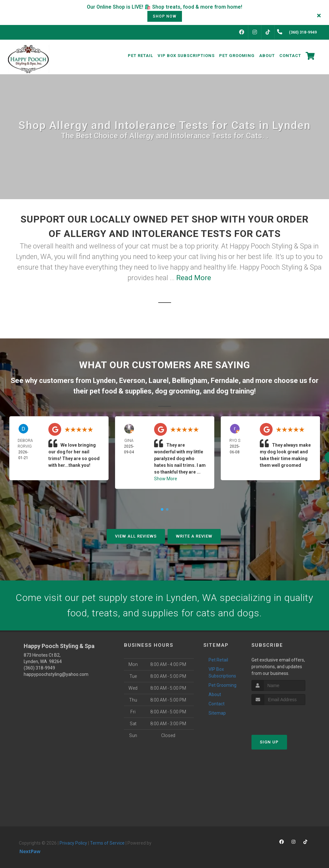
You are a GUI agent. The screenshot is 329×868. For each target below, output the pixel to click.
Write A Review (194, 536)
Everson (132, 381)
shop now (165, 16)
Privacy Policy (73, 843)
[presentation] (286, 717)
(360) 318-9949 (39, 668)
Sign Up (269, 742)
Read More (194, 278)
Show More (166, 479)
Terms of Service (107, 843)
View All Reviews (136, 536)
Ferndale (225, 381)
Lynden (104, 381)
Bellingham (190, 381)
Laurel (159, 381)
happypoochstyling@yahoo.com (56, 674)
